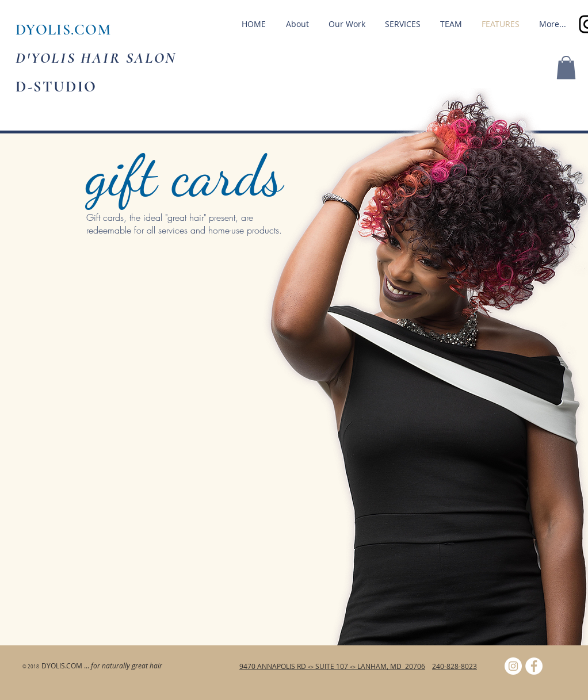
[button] (566, 68)
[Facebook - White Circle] (534, 666)
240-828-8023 (455, 666)
